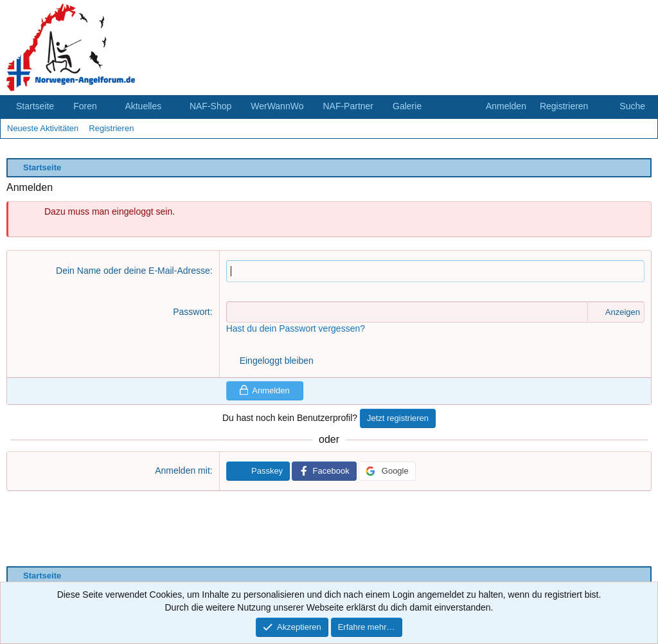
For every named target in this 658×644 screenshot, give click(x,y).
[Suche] (625, 107)
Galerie (407, 106)
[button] (107, 107)
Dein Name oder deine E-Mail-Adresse (133, 271)
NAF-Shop (210, 106)
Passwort (191, 312)
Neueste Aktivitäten (43, 128)
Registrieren (111, 128)
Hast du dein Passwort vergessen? (296, 328)
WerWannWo (277, 106)
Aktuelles (143, 106)
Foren (85, 106)
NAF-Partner (348, 106)
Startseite (35, 106)
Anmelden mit (182, 470)
